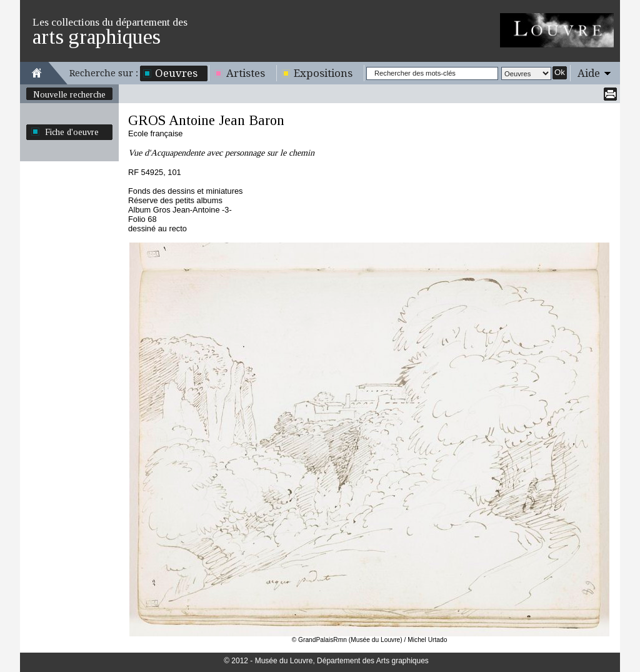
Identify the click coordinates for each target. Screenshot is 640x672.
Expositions (323, 73)
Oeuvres (176, 73)
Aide (589, 73)
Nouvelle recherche (69, 94)
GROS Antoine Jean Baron (206, 120)
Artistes (246, 73)
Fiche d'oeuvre (72, 132)
